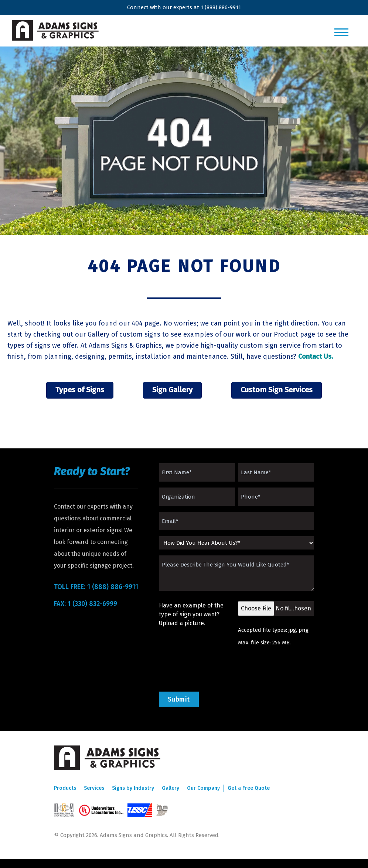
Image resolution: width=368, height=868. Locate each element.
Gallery (171, 788)
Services (94, 788)
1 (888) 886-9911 (221, 7)
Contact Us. (316, 356)
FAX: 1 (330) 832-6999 (86, 604)
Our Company (203, 788)
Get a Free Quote (249, 788)
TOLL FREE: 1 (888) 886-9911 (96, 587)
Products (65, 788)
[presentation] (215, 669)
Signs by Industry (133, 788)
